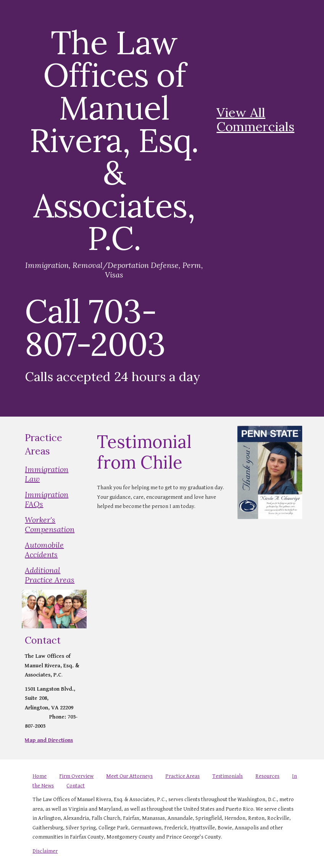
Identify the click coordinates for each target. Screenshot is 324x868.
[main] (114, 208)
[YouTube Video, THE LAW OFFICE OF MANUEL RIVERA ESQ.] (258, 62)
